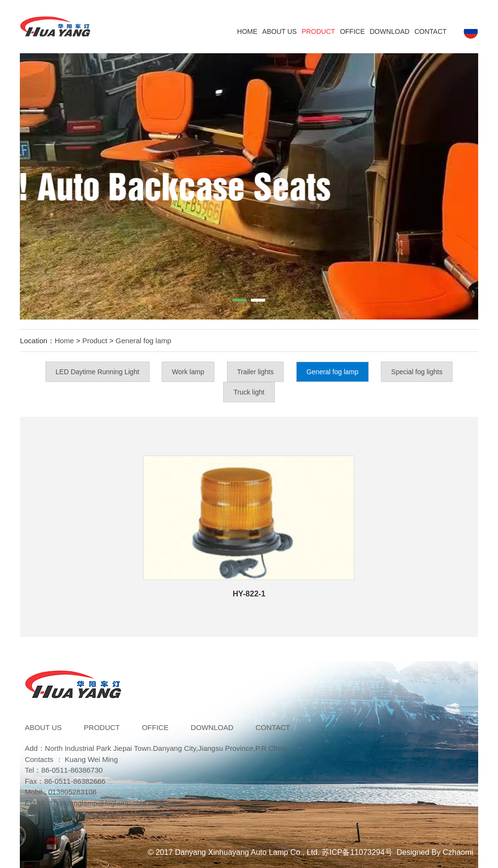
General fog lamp (143, 341)
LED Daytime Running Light (98, 372)
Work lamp (188, 372)
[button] (240, 300)
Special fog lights (417, 372)
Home (247, 31)
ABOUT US (279, 31)
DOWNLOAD (390, 31)
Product (318, 31)
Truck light (249, 392)
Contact (430, 31)
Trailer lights (256, 372)
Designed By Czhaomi (435, 852)
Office (352, 31)
